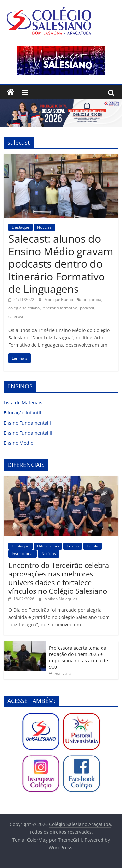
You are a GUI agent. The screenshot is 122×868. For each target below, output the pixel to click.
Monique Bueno (59, 299)
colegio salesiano (24, 308)
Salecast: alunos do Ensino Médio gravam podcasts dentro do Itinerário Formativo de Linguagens (61, 264)
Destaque (20, 227)
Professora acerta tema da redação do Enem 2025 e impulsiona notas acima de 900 (79, 657)
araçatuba (92, 299)
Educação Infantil (22, 413)
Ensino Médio (18, 443)
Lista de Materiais (23, 403)
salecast (16, 316)
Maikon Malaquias (61, 599)
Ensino (73, 546)
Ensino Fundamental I (27, 423)
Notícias (44, 227)
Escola (92, 546)
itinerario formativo (60, 308)
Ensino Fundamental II (28, 433)
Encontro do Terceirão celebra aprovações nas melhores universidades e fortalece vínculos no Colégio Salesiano (59, 578)
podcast (87, 308)
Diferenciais (48, 546)
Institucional (23, 554)
